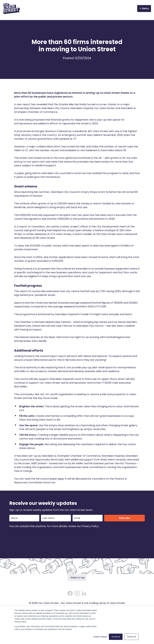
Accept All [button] (116, 637)
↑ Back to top (77, 578)
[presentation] (33, 537)
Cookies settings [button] (100, 637)
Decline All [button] (132, 637)
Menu (145, 8)
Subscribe (124, 518)
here (60, 479)
